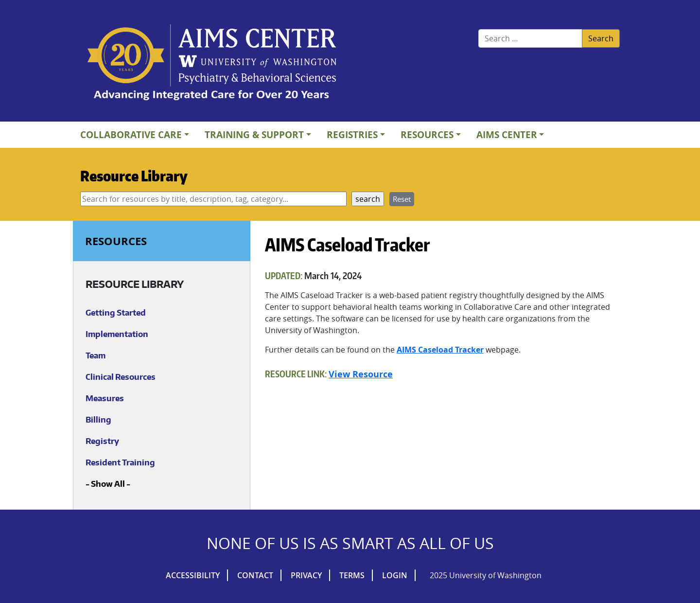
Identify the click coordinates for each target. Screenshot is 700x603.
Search (601, 38)
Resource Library (134, 176)
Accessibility (193, 575)
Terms (352, 575)
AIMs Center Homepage (212, 63)
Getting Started (116, 313)
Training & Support (254, 134)
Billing (98, 420)
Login (395, 575)
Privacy (306, 575)
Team (96, 355)
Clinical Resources (121, 377)
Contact (255, 575)
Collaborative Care (131, 134)
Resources (427, 134)
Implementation (117, 334)
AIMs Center (507, 134)
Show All (108, 484)
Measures (105, 398)
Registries (352, 134)
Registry (102, 441)
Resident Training (120, 462)
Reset (402, 199)
